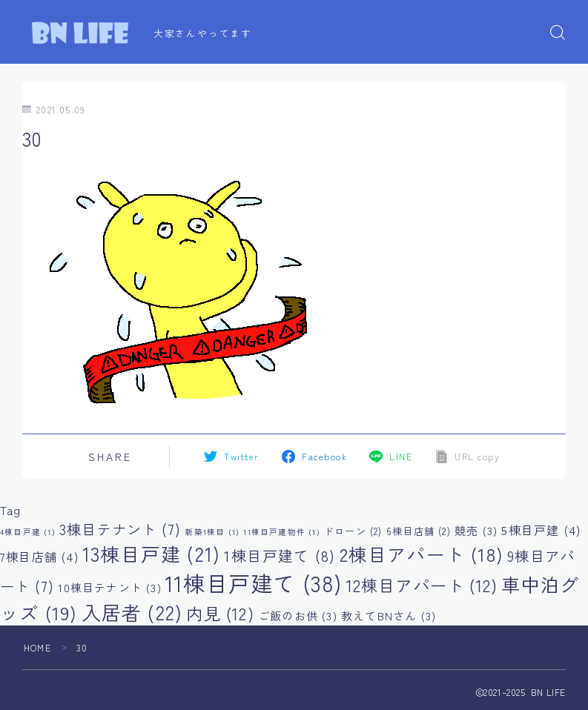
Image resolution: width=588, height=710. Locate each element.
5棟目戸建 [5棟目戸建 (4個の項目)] (541, 530)
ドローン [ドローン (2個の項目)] (353, 531)
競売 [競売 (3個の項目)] (476, 530)
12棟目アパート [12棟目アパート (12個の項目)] (422, 585)
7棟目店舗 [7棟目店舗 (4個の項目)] (39, 557)
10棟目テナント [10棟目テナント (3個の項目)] (109, 587)
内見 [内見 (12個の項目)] (220, 613)
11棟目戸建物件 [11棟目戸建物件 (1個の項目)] (281, 532)
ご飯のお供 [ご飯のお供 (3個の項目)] (298, 616)
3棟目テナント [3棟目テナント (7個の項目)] (120, 529)
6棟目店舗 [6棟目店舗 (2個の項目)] (419, 531)
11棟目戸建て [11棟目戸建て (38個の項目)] (254, 583)
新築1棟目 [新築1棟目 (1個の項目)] (212, 532)
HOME (37, 647)
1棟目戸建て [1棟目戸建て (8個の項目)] (280, 555)
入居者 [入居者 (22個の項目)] (132, 612)
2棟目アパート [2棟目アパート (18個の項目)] (422, 554)
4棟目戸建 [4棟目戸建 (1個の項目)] (28, 532)
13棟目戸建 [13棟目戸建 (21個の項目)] (151, 553)
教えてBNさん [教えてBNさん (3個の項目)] (389, 616)
